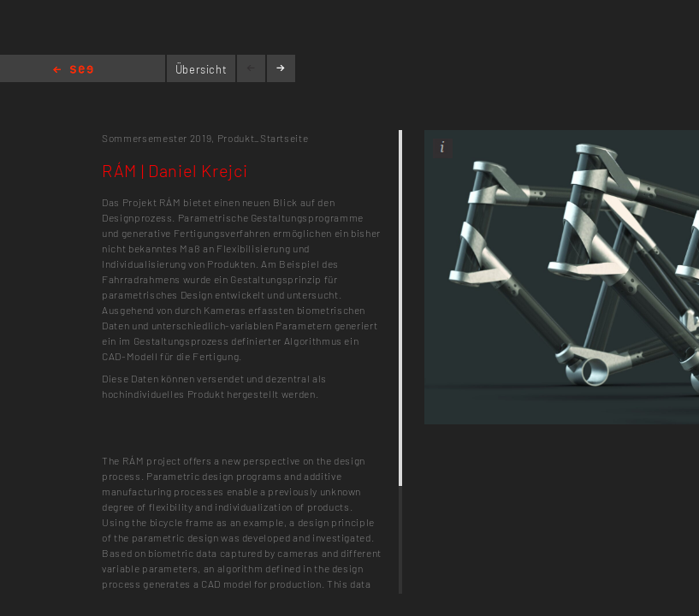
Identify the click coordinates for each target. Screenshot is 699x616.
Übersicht (201, 69)
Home (73, 71)
